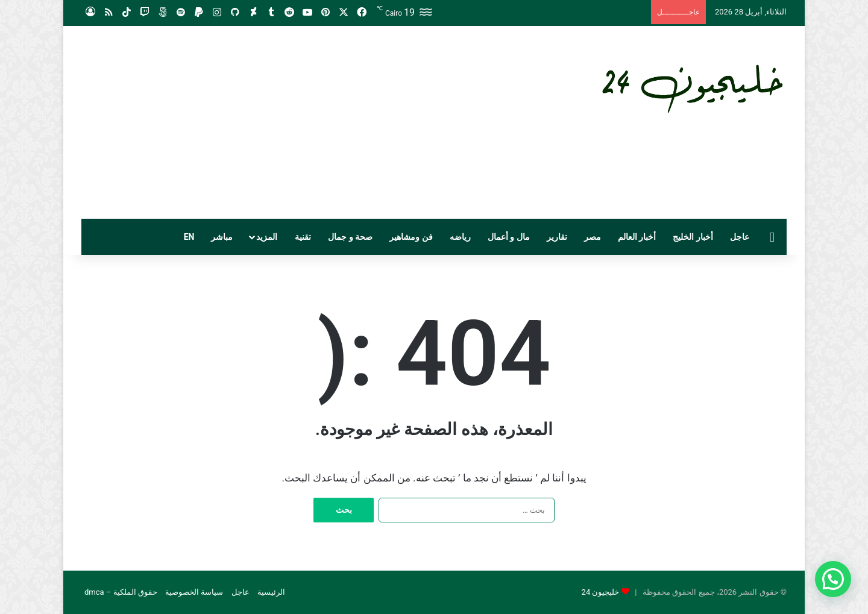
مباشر (222, 237)
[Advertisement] (313, 122)
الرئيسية (271, 592)
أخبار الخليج (693, 237)
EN (189, 237)
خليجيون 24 (601, 592)
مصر (593, 237)
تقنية (303, 237)
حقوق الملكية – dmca (121, 592)
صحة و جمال (350, 237)
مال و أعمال (509, 237)
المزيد (267, 237)
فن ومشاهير (411, 237)
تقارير (557, 237)
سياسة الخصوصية (194, 592)
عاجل (740, 237)
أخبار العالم (637, 237)
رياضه (460, 237)
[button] (833, 579)
